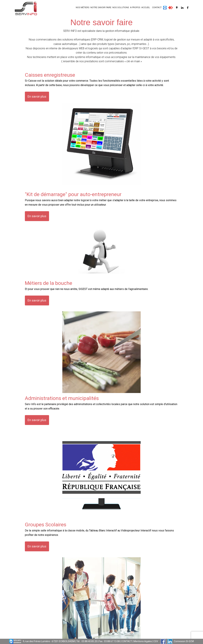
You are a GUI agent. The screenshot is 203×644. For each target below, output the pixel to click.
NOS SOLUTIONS (121, 7)
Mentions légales (143, 641)
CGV (156, 641)
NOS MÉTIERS (83, 7)
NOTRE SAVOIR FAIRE (101, 7)
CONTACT (157, 7)
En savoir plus (37, 97)
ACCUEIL (146, 7)
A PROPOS (135, 7)
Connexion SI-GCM (184, 641)
